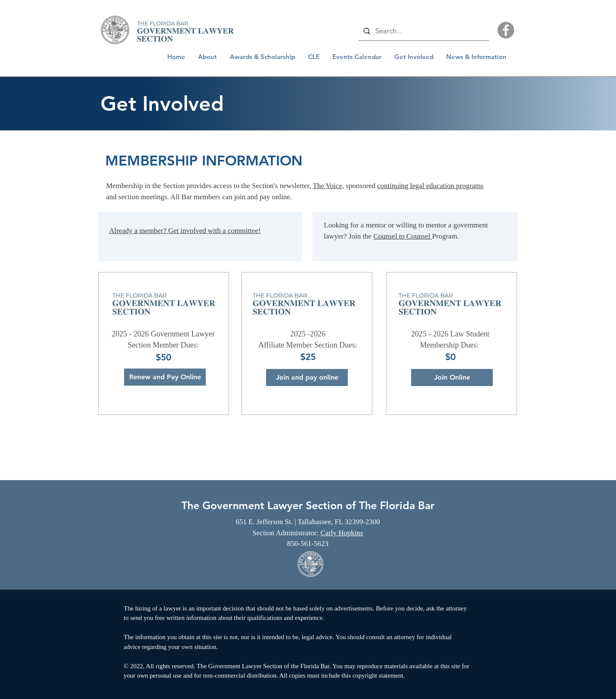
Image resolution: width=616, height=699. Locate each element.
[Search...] (423, 31)
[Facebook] (506, 30)
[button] (207, 57)
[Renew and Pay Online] (165, 377)
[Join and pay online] (307, 378)
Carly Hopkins (342, 533)
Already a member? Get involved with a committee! (185, 231)
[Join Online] (452, 378)
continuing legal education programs (431, 186)
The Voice (327, 186)
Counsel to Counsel (403, 236)
